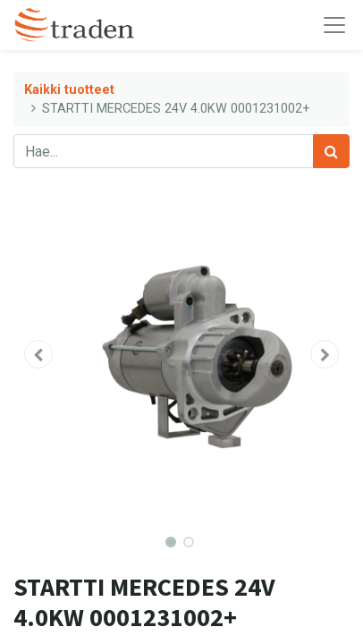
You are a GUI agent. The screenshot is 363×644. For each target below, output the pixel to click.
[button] (38, 354)
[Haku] (331, 151)
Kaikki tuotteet (69, 90)
